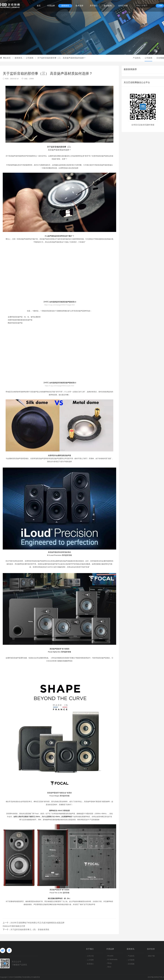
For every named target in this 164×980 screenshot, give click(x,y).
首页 (39, 6)
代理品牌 (51, 6)
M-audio (110, 956)
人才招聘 (90, 960)
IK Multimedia (112, 960)
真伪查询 (108, 6)
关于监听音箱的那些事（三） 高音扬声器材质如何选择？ (60, 58)
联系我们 (90, 964)
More (109, 967)
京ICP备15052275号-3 (156, 977)
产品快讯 (137, 58)
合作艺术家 (123, 6)
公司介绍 (90, 956)
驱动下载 (151, 956)
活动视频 (160, 58)
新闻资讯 (65, 6)
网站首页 (5, 58)
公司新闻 (28, 58)
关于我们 (94, 6)
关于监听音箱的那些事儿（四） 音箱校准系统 (30, 930)
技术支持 (79, 6)
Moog (109, 963)
